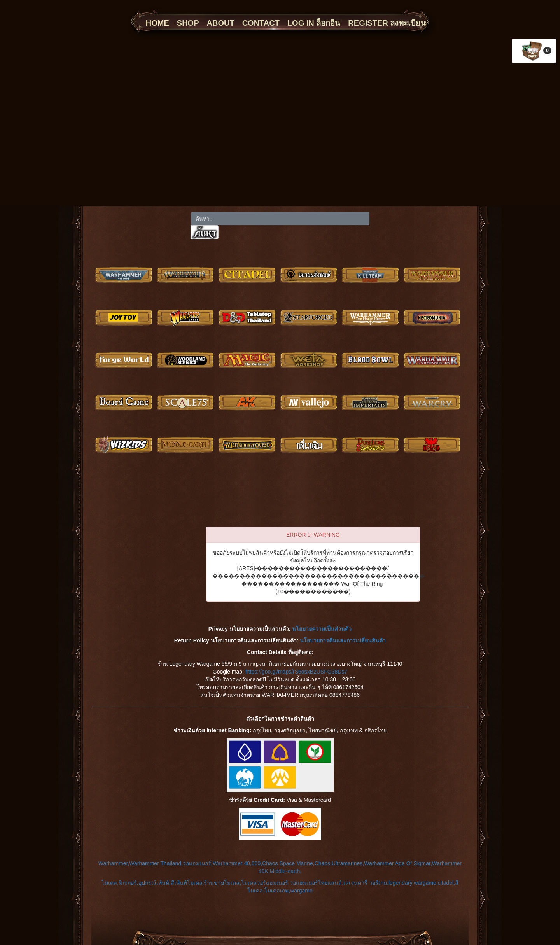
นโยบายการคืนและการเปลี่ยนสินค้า (343, 640)
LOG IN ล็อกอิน (314, 23)
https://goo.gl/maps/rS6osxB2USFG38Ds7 (296, 672)
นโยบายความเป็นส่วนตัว (322, 629)
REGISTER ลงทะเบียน (387, 23)
